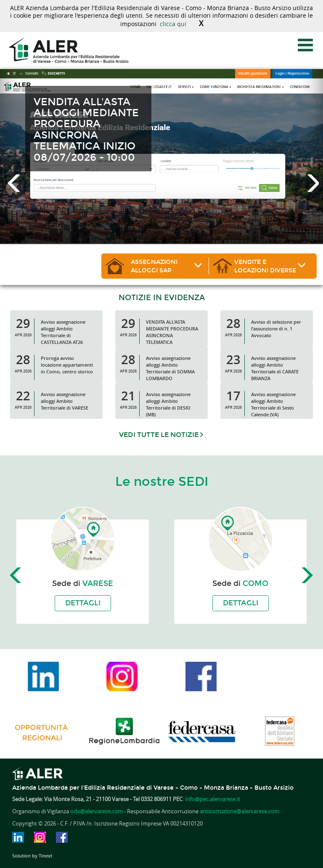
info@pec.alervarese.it (213, 799)
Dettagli (83, 603)
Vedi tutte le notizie (161, 435)
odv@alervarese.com (97, 811)
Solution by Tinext (32, 856)
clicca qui (173, 24)
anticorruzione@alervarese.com (240, 811)
